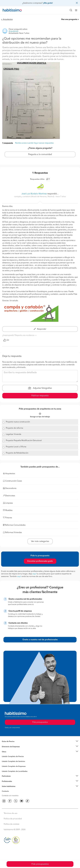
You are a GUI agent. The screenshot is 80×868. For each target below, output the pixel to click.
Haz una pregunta (69, 19)
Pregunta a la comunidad (40, 154)
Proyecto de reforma (15, 428)
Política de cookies (11, 824)
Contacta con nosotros (10, 796)
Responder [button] (40, 329)
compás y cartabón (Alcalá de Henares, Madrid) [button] (34, 197)
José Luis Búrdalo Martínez (34, 194)
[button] (40, 742)
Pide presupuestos (40, 864)
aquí (34, 574)
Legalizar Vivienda (14, 434)
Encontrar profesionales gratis (40, 561)
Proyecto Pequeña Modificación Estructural (24, 441)
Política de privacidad (13, 819)
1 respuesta (8, 143)
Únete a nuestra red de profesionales (40, 640)
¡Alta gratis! (48, 3)
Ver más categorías (40, 541)
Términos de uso (11, 813)
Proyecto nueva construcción (18, 422)
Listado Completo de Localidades (15, 771)
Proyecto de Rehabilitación (17, 453)
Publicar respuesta (40, 396)
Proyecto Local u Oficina (16, 447)
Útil (6, 340)
